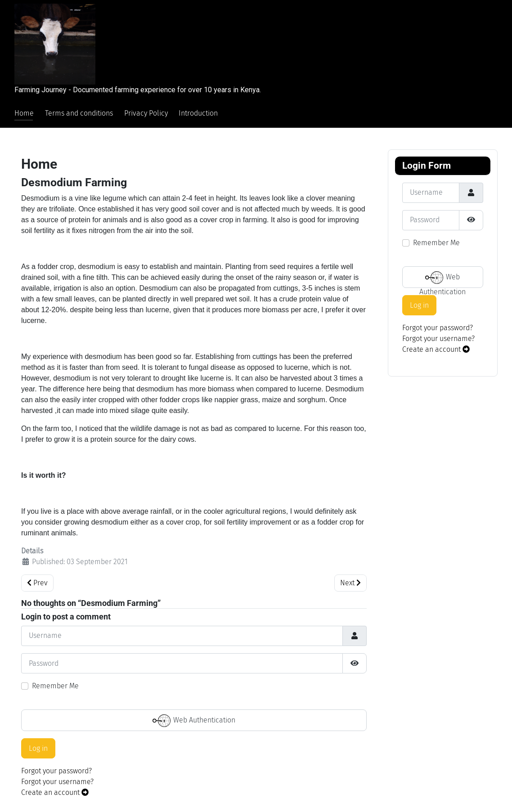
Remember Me (55, 686)
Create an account (55, 792)
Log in (38, 748)
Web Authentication (194, 721)
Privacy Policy (146, 113)
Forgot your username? (57, 782)
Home (24, 113)
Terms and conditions (79, 113)
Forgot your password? (56, 771)
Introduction (198, 113)
